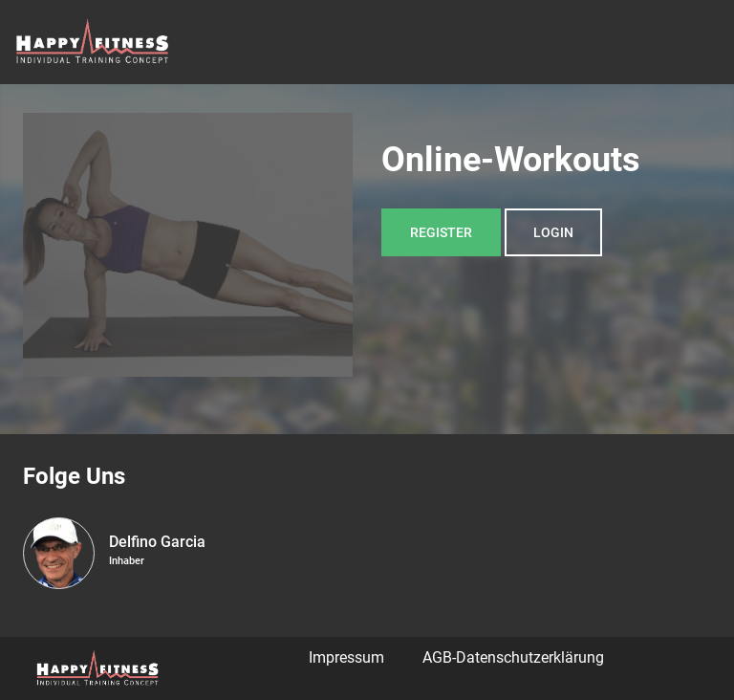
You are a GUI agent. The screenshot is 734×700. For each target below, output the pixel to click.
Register (441, 232)
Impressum (346, 657)
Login (553, 232)
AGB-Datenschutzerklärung (513, 657)
